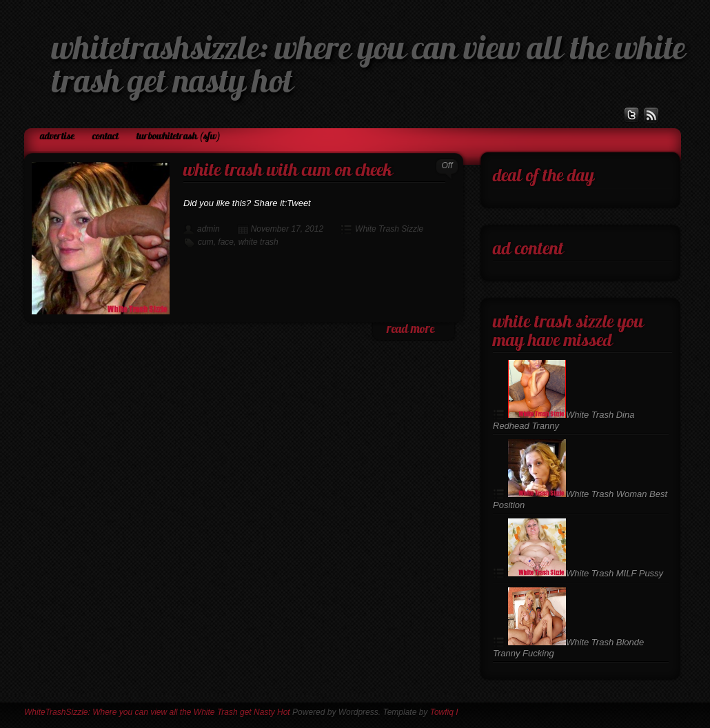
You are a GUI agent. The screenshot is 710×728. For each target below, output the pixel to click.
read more (410, 330)
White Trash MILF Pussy (586, 573)
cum (206, 242)
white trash (258, 242)
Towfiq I (444, 712)
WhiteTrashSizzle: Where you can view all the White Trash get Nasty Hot (157, 712)
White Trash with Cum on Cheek (288, 171)
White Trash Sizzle (389, 229)
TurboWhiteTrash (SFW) (179, 137)
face (226, 242)
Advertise (57, 137)
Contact (105, 137)
